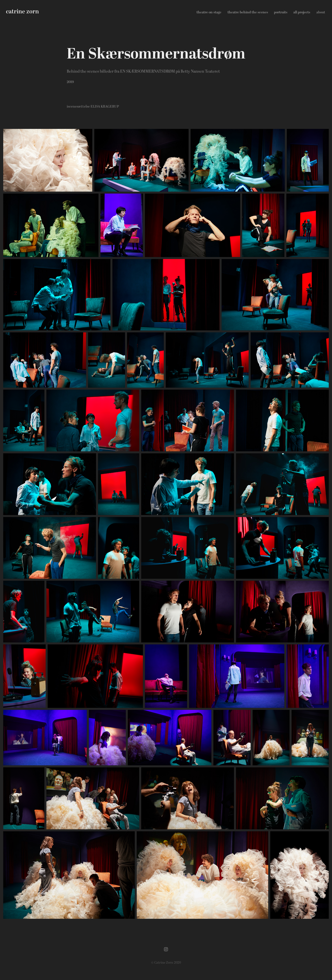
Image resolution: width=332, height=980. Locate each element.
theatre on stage (209, 12)
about (321, 12)
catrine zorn (22, 12)
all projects (302, 12)
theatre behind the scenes (248, 12)
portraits (281, 12)
